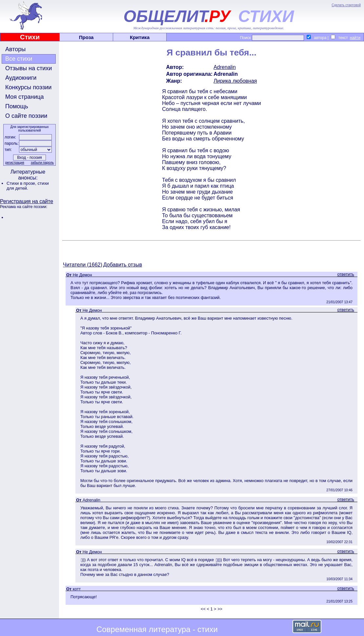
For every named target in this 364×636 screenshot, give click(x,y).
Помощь (17, 106)
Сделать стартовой (346, 5)
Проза (86, 37)
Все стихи (19, 59)
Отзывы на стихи (29, 68)
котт (77, 589)
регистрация (15, 163)
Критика (140, 37)
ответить (346, 274)
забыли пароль (42, 163)
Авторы (15, 49)
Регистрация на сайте (27, 201)
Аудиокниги (21, 78)
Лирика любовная (235, 81)
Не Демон (82, 275)
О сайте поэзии (26, 116)
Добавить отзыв (123, 265)
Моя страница (25, 97)
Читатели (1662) (83, 265)
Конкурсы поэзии (28, 87)
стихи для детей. (28, 186)
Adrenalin (225, 67)
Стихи (30, 37)
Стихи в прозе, (22, 183)
